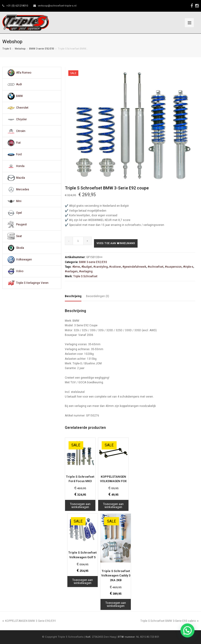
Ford (19, 154)
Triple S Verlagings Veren (32, 283)
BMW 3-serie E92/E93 (42, 49)
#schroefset (156, 267)
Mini (19, 201)
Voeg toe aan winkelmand (116, 243)
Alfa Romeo (24, 73)
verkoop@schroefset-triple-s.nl (57, 6)
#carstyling (100, 267)
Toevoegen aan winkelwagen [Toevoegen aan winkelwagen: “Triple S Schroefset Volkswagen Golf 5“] (83, 581)
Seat (19, 236)
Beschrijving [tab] (73, 296)
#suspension (173, 267)
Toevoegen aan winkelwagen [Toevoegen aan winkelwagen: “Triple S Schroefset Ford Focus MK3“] (80, 505)
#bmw (76, 267)
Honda (20, 166)
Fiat (18, 143)
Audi (19, 84)
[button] (187, 630)
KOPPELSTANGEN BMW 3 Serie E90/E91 (29, 621)
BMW (19, 96)
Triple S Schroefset (85, 276)
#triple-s (188, 267)
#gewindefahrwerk (134, 267)
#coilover (115, 267)
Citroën (21, 131)
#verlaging (86, 271)
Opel (19, 213)
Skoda (20, 248)
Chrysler (21, 119)
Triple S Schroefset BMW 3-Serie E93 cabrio (170, 621)
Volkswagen (24, 260)
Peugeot (21, 224)
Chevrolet (22, 108)
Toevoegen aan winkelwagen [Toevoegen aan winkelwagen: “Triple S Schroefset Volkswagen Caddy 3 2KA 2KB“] (116, 604)
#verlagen (71, 271)
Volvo (20, 271)
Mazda (21, 178)
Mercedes (23, 189)
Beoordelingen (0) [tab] (98, 296)
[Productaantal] (78, 241)
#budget (87, 267)
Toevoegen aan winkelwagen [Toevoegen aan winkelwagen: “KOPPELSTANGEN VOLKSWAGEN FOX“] (113, 505)
